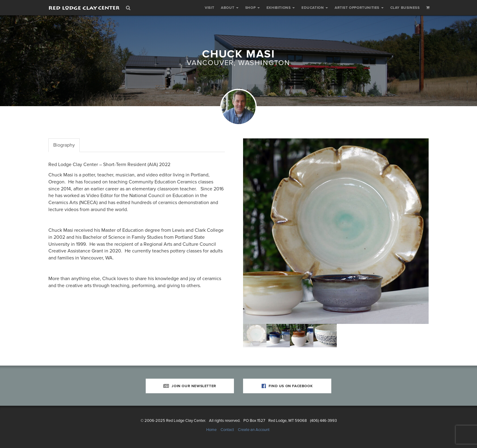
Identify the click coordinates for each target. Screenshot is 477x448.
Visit (209, 8)
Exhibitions (281, 8)
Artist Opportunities (359, 8)
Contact (227, 430)
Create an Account (254, 430)
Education (315, 8)
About (230, 8)
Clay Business (405, 8)
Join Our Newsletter (190, 386)
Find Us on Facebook (287, 386)
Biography (64, 145)
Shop (252, 8)
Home (211, 430)
